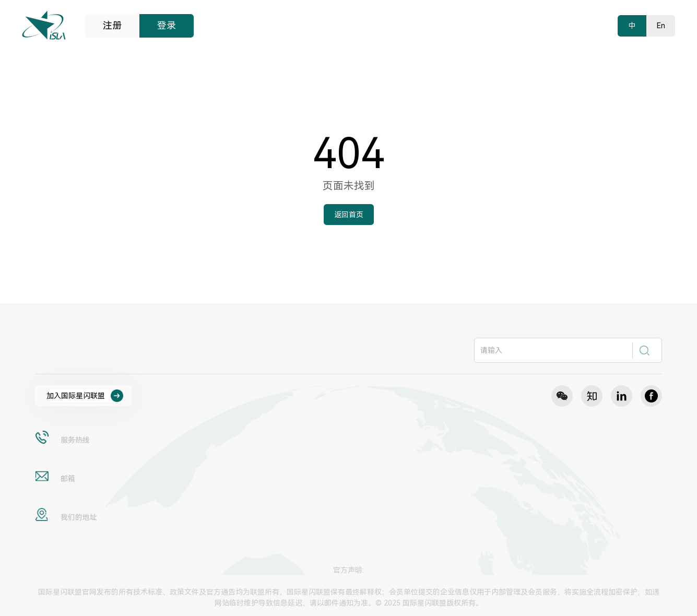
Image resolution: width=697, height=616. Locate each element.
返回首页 (349, 215)
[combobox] (568, 350)
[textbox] (554, 350)
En (661, 26)
